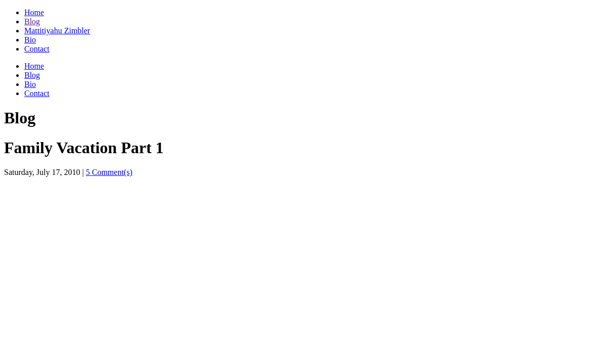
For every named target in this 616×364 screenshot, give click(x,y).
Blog (32, 21)
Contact (37, 49)
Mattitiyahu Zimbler (57, 31)
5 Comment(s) (109, 172)
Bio (30, 40)
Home (34, 12)
